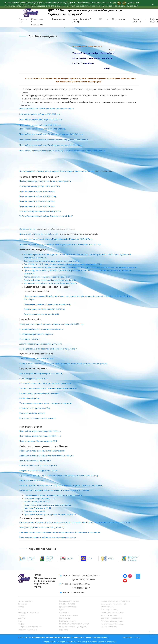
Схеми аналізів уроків (29, 398)
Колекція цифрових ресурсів (32, 413)
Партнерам (118, 19)
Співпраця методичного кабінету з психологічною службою (47, 456)
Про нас (21, 20)
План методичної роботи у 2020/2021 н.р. (38, 196)
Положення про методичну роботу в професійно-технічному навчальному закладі (57, 171)
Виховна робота (138, 20)
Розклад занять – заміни (69, 601)
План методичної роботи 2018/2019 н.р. (37, 206)
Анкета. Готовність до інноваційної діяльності (41, 344)
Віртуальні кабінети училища (112, 624)
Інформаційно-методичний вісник (35, 239)
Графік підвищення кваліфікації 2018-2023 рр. (45, 309)
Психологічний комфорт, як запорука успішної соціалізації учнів (53, 495)
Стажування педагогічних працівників (41, 314)
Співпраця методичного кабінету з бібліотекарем (42, 451)
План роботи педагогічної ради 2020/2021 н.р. (40, 436)
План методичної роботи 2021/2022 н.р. (37, 191)
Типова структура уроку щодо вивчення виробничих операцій (48, 388)
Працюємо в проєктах (68, 607)
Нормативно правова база (111, 618)
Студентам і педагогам (37, 22)
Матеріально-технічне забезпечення (115, 601)
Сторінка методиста (109, 627)
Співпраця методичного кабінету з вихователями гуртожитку (48, 537)
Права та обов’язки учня (28, 630)
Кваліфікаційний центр (82, 20)
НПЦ (102, 19)
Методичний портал (27, 229)
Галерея (21, 615)
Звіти (20, 621)
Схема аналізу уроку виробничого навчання (39, 393)
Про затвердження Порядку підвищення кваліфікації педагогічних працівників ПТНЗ (63, 264)
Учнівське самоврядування (70, 615)
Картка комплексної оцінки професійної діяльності (47, 277)
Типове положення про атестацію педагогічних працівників (52, 261)
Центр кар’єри (65, 618)
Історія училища (107, 607)
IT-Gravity (137, 637)
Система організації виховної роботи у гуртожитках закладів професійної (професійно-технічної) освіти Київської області (75, 522)
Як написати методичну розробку (35, 408)
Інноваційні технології (30, 339)
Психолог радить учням (35, 511)
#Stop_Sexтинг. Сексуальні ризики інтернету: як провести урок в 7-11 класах (54, 490)
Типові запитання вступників (112, 621)
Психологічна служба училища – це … (41, 499)
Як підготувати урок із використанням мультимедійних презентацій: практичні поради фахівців (64, 364)
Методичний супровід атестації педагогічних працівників (50, 283)
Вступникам (58, 19)
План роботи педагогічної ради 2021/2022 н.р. (40, 431)
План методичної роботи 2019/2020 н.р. (37, 201)
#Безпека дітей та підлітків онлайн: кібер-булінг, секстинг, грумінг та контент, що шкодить (61, 485)
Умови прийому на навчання (112, 612)
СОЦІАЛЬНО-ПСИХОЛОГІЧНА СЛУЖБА (74, 624)
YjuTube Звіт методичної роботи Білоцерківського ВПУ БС (46, 216)
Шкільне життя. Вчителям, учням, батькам (39, 234)
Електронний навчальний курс (30, 627)
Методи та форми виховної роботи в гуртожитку (42, 527)
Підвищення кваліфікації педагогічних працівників (47, 304)
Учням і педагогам (25, 601)
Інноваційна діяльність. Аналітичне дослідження (42, 329)
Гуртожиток (64, 612)
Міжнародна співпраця (110, 610)
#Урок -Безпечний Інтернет (32, 481)
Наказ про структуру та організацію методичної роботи (45, 181)
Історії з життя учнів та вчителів (114, 604)
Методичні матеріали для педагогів (73, 627)
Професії (21, 624)
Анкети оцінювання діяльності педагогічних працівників (50, 280)
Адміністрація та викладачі (28, 612)
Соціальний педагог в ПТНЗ (37, 502)
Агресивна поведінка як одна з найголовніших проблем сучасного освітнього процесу (59, 476)
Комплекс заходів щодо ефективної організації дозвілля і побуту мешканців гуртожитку (60, 532)
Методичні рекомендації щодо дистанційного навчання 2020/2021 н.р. (52, 324)
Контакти (22, 618)
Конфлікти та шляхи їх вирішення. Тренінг (39, 471)
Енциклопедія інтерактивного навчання (38, 418)
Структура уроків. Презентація (34, 379)
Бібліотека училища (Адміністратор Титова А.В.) (41, 374)
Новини (21, 607)
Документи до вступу (109, 615)
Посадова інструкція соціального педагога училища (48, 505)
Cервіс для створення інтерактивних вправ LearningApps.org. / (48, 349)
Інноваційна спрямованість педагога (36, 334)
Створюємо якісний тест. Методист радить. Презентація (45, 383)
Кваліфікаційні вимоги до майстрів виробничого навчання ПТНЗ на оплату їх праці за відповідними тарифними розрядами (80, 267)
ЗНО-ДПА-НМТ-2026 (67, 604)
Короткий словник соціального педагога (38, 466)
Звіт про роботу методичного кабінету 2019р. (40, 211)
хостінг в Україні (111, 642)
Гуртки (62, 610)
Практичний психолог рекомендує (35, 461)
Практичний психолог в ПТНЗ (37, 508)
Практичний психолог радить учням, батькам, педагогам (50, 514)
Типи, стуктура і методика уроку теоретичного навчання (46, 403)
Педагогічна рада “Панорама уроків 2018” (39, 441)
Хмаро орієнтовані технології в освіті (36, 359)
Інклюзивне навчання (68, 621)
